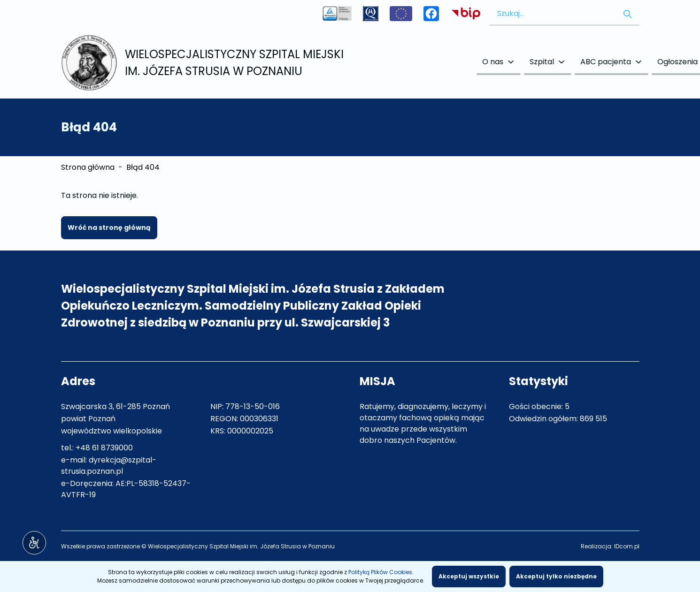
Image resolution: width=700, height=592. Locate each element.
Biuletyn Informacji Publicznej (466, 14)
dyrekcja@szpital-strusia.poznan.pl (109, 466)
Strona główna (88, 167)
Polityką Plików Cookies (380, 572)
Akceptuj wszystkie (469, 576)
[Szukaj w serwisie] (627, 14)
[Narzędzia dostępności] (34, 543)
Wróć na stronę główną (109, 228)
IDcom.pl (627, 546)
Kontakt (619, 62)
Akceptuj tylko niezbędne (556, 576)
